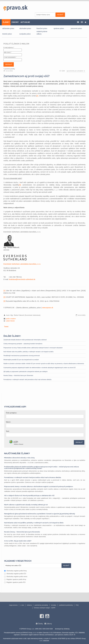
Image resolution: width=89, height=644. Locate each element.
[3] (20, 185)
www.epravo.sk (48, 308)
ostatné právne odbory (42, 33)
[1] (4, 291)
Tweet (6, 327)
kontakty (54, 605)
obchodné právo (25, 28)
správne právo (59, 28)
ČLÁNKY (6, 22)
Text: (8, 431)
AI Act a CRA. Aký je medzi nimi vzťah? (18, 541)
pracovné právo (76, 28)
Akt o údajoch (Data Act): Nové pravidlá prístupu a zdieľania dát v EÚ (29, 496)
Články (40, 624)
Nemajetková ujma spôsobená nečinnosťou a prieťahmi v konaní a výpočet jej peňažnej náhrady (40, 514)
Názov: (8, 422)
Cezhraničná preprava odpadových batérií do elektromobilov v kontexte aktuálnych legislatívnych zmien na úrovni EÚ (40, 368)
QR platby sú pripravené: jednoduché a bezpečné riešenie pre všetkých (25, 372)
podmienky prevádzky (41, 605)
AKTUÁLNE (25, 22)
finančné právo (42, 28)
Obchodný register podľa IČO (15, 574)
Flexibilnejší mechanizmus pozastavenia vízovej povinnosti (22, 356)
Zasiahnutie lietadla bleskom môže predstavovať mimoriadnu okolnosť (25, 340)
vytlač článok (10, 321)
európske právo (25, 34)
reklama (29, 605)
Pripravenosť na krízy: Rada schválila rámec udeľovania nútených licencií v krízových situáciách (33, 348)
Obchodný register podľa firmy (15, 571)
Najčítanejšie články (17, 453)
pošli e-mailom (11, 319)
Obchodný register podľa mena (16, 576)
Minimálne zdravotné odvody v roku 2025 (19, 458)
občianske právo (8, 28)
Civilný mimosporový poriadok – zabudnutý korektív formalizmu (23, 344)
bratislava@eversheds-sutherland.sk (22, 279)
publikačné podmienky (66, 605)
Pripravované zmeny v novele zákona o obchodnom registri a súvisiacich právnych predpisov (39, 486)
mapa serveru (13, 605)
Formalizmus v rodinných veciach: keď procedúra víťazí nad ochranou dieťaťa (27, 380)
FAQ (77, 605)
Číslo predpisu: (11, 413)
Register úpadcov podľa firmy (15, 579)
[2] (37, 96)
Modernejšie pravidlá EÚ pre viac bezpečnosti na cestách (21, 360)
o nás (22, 605)
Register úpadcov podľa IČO (15, 582)
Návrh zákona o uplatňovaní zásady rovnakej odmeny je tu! (26, 505)
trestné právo (7, 34)
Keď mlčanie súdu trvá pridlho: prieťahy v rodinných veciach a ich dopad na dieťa (28, 352)
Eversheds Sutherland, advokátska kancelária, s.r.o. (22, 264)
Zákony (49, 624)
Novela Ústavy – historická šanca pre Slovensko (18, 376)
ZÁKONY (15, 22)
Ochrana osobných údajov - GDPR (45, 608)
